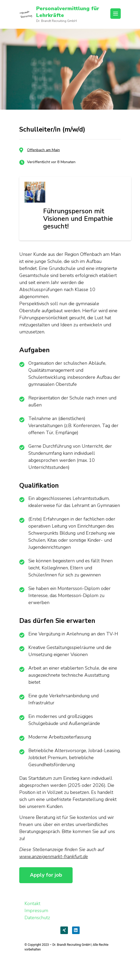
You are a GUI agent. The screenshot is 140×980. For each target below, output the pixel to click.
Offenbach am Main (43, 150)
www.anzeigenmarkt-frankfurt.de (54, 857)
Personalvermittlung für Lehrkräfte (68, 12)
